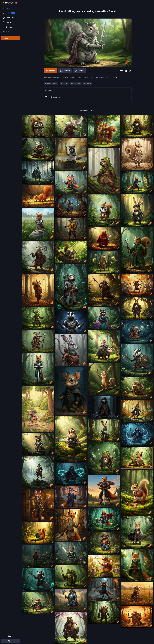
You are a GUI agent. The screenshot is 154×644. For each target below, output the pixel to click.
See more (118, 77)
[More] (121, 71)
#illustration (76, 83)
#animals (87, 83)
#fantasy (64, 83)
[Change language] (17, 3)
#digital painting (51, 83)
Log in (11, 636)
